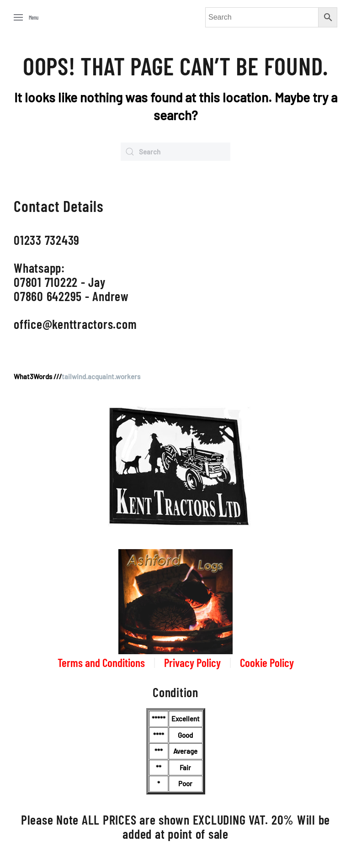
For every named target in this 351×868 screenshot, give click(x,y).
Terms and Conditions (101, 662)
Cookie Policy (267, 662)
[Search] (175, 152)
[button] (26, 17)
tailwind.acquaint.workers (101, 376)
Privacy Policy (192, 662)
